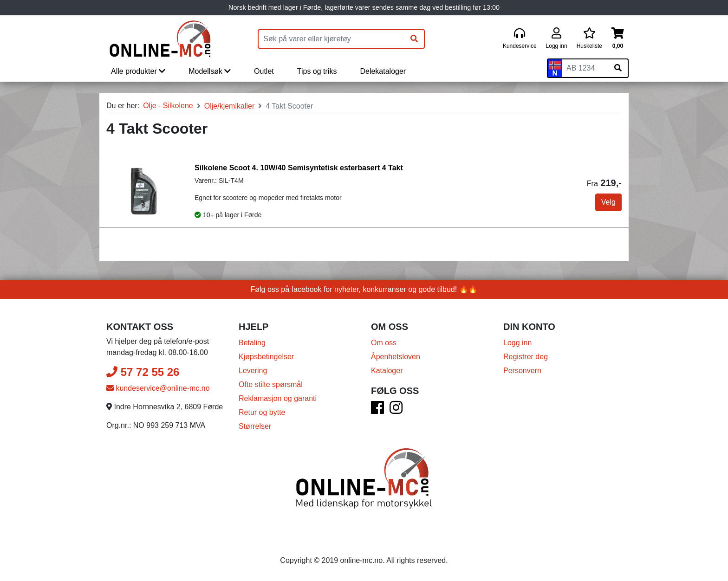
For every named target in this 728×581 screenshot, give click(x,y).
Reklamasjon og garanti (278, 398)
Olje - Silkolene (168, 106)
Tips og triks (317, 71)
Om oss (384, 343)
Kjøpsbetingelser (266, 357)
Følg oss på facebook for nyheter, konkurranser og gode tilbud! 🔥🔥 (364, 289)
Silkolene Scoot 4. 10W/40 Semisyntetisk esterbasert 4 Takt (299, 168)
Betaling (252, 343)
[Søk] (414, 39)
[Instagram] (396, 410)
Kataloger (387, 371)
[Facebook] (377, 410)
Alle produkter (138, 71)
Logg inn (517, 343)
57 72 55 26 (143, 372)
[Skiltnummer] (585, 68)
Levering (253, 371)
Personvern (522, 371)
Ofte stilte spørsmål (271, 384)
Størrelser (255, 426)
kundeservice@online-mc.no (158, 388)
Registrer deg (526, 357)
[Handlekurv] (618, 39)
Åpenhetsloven (396, 357)
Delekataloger (383, 71)
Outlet (264, 71)
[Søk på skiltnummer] (618, 68)
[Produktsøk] (331, 39)
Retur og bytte (262, 412)
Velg (608, 202)
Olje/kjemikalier (229, 106)
